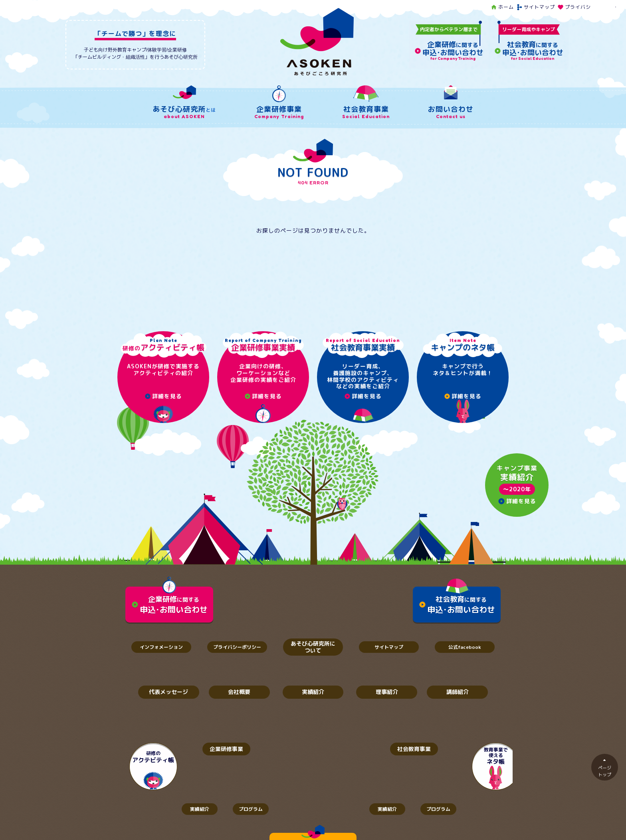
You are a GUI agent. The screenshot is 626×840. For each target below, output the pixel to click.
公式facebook (465, 647)
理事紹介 (387, 692)
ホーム (502, 7)
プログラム (253, 809)
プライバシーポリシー (587, 7)
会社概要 (239, 692)
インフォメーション (161, 647)
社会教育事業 (407, 749)
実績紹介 (313, 692)
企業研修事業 (219, 749)
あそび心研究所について (313, 647)
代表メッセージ (168, 692)
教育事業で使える (473, 756)
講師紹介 (458, 692)
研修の (154, 757)
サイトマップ (536, 7)
